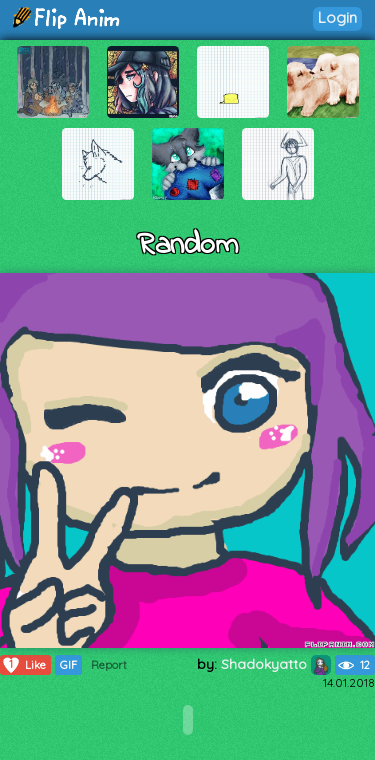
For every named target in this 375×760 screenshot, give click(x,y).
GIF (68, 665)
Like (23, 665)
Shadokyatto (276, 664)
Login (337, 17)
